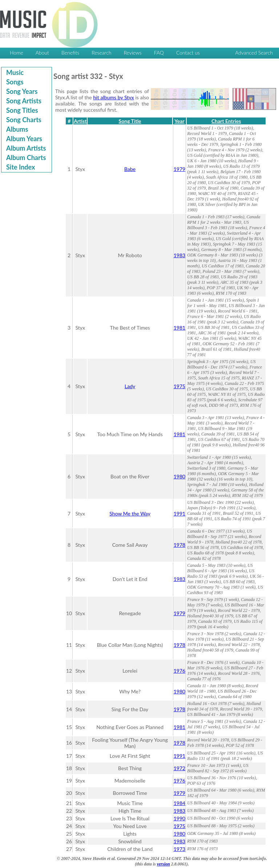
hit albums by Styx (114, 97)
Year (179, 121)
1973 (179, 849)
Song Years (22, 91)
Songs (15, 82)
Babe (130, 169)
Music (15, 72)
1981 (179, 328)
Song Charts (24, 120)
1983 (179, 255)
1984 (179, 803)
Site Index (21, 167)
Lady (130, 386)
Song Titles (22, 110)
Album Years (24, 139)
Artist (80, 121)
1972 (179, 768)
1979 (179, 169)
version (163, 864)
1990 (179, 818)
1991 (179, 513)
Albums (17, 129)
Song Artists (24, 101)
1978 (179, 545)
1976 (179, 671)
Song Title (130, 121)
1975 (179, 386)
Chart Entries (226, 121)
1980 (179, 476)
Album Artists (26, 148)
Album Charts (26, 158)
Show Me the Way (130, 513)
